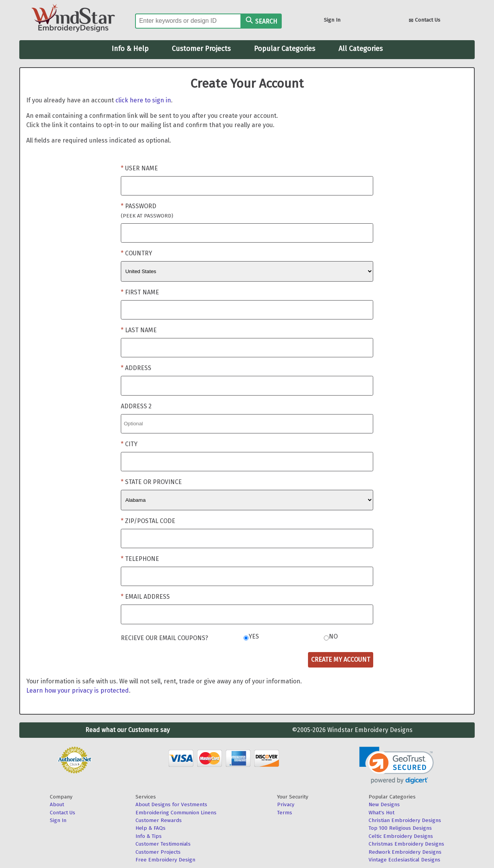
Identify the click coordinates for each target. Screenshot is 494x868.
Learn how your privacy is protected (78, 690)
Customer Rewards (159, 820)
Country (139, 253)
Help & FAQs (151, 828)
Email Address (147, 597)
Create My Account (341, 660)
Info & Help (130, 49)
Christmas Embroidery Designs (406, 844)
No (333, 636)
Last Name (141, 330)
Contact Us (425, 21)
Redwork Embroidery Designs (405, 852)
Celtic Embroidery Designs (401, 836)
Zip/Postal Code (150, 521)
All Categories (361, 49)
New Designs (384, 804)
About (57, 804)
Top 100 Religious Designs (400, 828)
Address (138, 368)
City (131, 444)
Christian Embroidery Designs (405, 820)
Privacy (286, 804)
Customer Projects (201, 49)
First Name (142, 292)
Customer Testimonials (163, 844)
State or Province (153, 482)
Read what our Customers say (128, 730)
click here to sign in (143, 100)
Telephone (142, 559)
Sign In (332, 20)
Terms (285, 813)
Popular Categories (285, 49)
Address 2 (136, 406)
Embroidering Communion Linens (176, 813)
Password (147, 211)
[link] (397, 765)
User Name (141, 168)
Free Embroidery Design (165, 860)
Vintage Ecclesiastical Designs (404, 860)
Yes (254, 636)
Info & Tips (149, 836)
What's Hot (381, 813)
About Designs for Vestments (171, 804)
